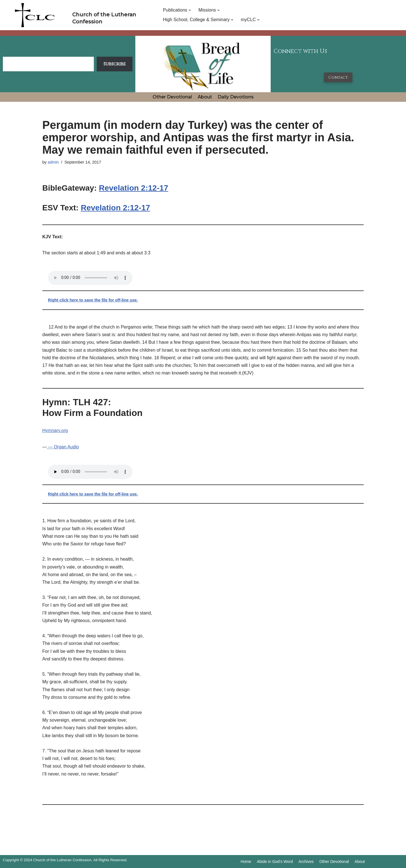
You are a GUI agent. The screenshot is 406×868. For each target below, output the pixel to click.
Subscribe (115, 64)
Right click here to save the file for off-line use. (93, 300)
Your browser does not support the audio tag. (90, 278)
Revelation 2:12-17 (134, 188)
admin (53, 162)
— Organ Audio (63, 447)
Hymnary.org (55, 430)
